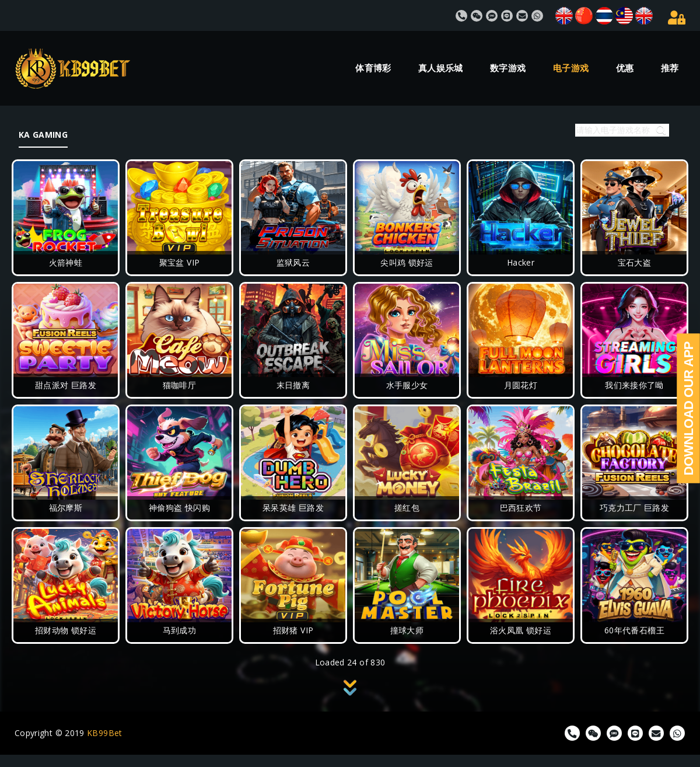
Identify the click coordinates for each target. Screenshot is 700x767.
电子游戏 (571, 68)
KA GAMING (43, 135)
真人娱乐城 (441, 68)
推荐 (670, 68)
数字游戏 (508, 68)
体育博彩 (373, 68)
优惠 (625, 68)
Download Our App (689, 409)
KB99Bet (105, 733)
